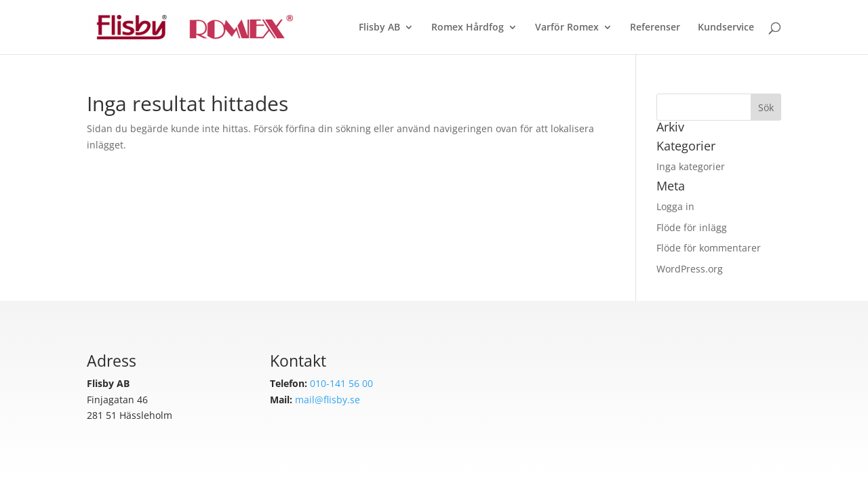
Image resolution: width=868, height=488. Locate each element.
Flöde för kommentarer (709, 248)
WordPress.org (690, 269)
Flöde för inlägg (692, 227)
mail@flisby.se (328, 400)
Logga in (675, 206)
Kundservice (726, 28)
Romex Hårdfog (468, 28)
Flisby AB (379, 28)
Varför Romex (567, 28)
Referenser (655, 28)
